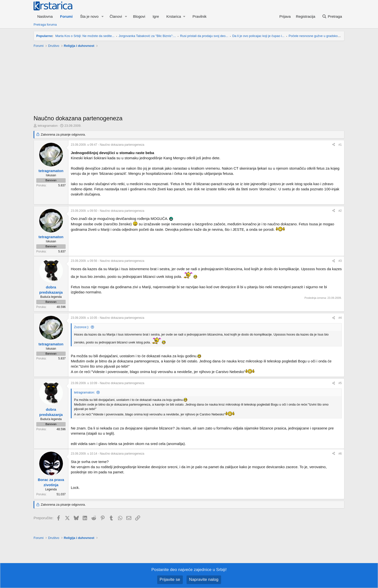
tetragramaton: (85, 392)
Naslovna (45, 16)
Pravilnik (199, 16)
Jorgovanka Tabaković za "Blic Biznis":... (147, 36)
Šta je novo (89, 16)
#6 (340, 453)
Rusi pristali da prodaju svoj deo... (204, 36)
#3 (340, 261)
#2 (340, 211)
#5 (340, 383)
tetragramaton (48, 126)
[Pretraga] (332, 16)
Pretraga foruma (45, 25)
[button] (102, 16)
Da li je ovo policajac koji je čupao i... (258, 36)
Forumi (66, 16)
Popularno (44, 36)
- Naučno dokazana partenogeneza (108, 145)
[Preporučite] (334, 145)
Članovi (116, 16)
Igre (156, 16)
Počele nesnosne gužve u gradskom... (316, 36)
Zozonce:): (82, 327)
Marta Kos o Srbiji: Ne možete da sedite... (85, 36)
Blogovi (139, 16)
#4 (340, 318)
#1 (340, 145)
